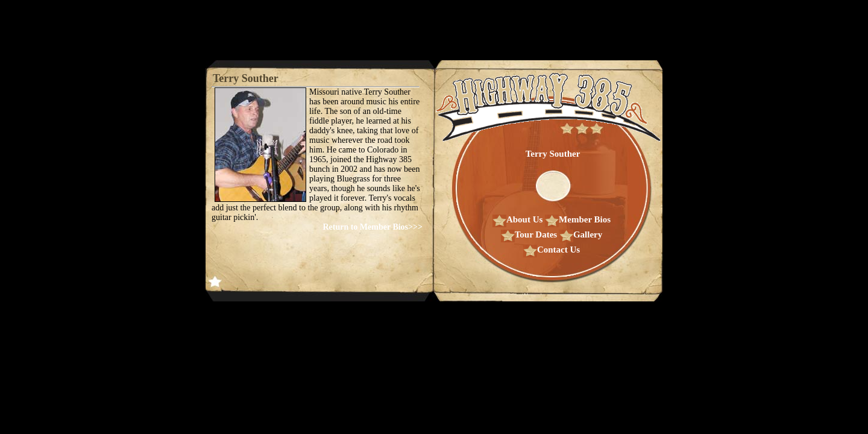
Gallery (581, 234)
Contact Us (552, 250)
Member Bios (578, 219)
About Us (517, 219)
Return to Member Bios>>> (373, 227)
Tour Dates (529, 234)
